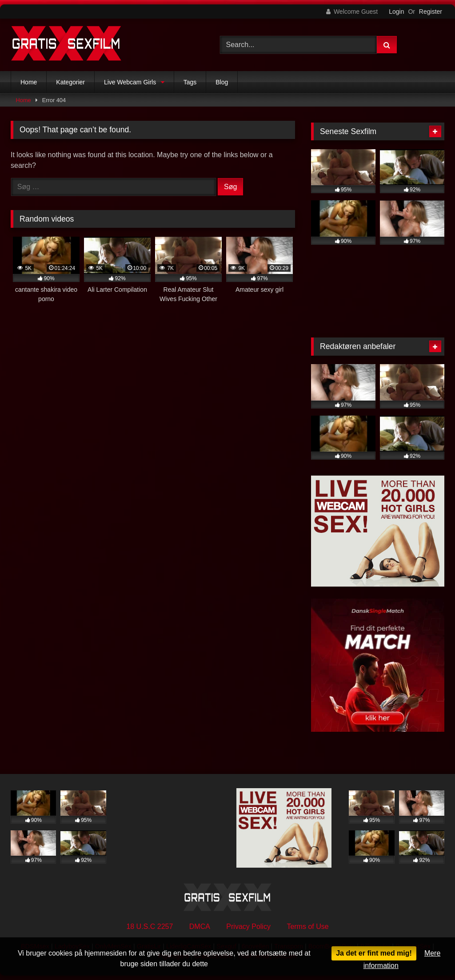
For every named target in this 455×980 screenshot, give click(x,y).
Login (396, 12)
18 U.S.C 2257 (150, 926)
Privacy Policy (248, 926)
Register (431, 12)
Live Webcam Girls (130, 82)
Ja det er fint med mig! (374, 953)
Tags (190, 82)
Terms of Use (307, 926)
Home (29, 82)
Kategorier (70, 82)
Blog (222, 82)
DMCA (200, 926)
